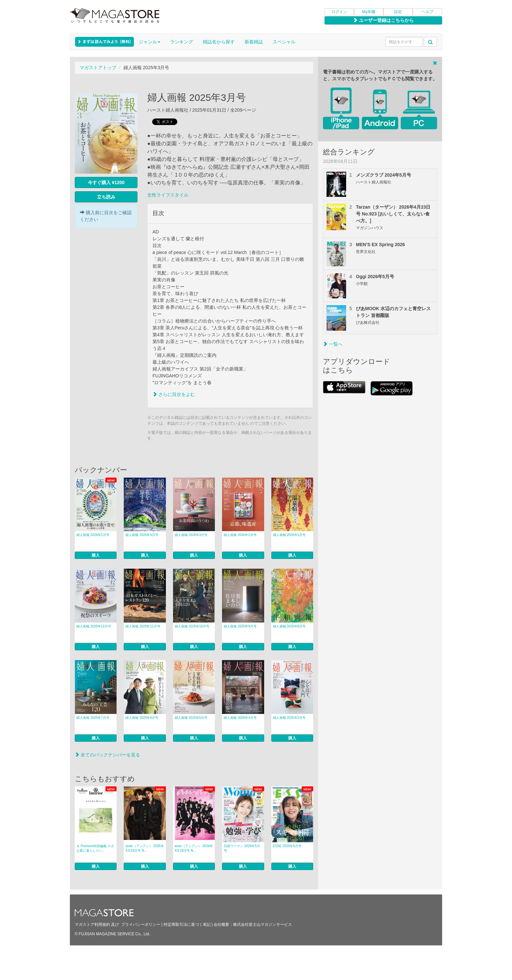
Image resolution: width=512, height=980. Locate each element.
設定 (398, 12)
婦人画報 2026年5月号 (93, 535)
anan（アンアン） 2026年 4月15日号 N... (144, 848)
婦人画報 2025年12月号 (94, 626)
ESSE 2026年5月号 (287, 846)
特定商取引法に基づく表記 (187, 925)
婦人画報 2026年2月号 (240, 535)
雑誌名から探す (219, 42)
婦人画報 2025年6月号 (142, 718)
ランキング (182, 42)
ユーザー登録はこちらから (383, 20)
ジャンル (150, 42)
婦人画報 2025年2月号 (289, 718)
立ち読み (106, 197)
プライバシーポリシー (141, 925)
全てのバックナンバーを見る (107, 755)
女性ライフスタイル (168, 195)
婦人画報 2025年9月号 (240, 626)
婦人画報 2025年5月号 (191, 718)
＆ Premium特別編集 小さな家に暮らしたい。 (95, 848)
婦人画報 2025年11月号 (143, 626)
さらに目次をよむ (174, 394)
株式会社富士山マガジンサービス (263, 925)
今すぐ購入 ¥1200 (106, 182)
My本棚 (369, 12)
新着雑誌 (254, 42)
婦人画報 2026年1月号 (289, 535)
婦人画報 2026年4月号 (142, 535)
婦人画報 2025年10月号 (192, 626)
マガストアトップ (98, 68)
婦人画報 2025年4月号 (240, 718)
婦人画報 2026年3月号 (191, 535)
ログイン (339, 12)
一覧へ (333, 344)
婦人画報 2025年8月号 (289, 626)
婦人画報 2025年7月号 (93, 718)
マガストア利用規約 (92, 925)
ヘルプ (427, 12)
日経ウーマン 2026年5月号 (242, 848)
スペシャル (284, 42)
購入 (96, 555)
